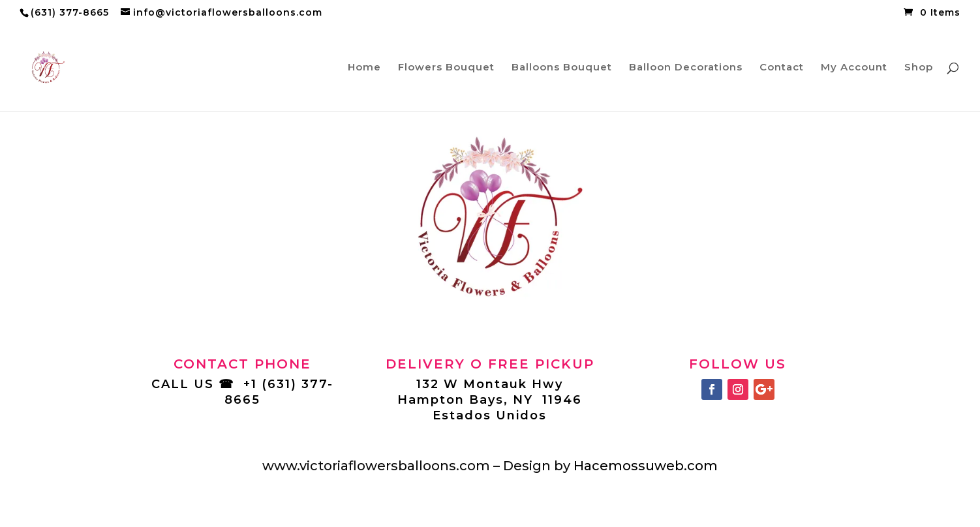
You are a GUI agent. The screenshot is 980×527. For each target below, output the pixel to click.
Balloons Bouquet (562, 68)
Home (364, 68)
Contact (782, 68)
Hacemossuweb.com (646, 466)
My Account (854, 68)
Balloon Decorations (686, 68)
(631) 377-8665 (70, 12)
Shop (919, 68)
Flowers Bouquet (446, 68)
